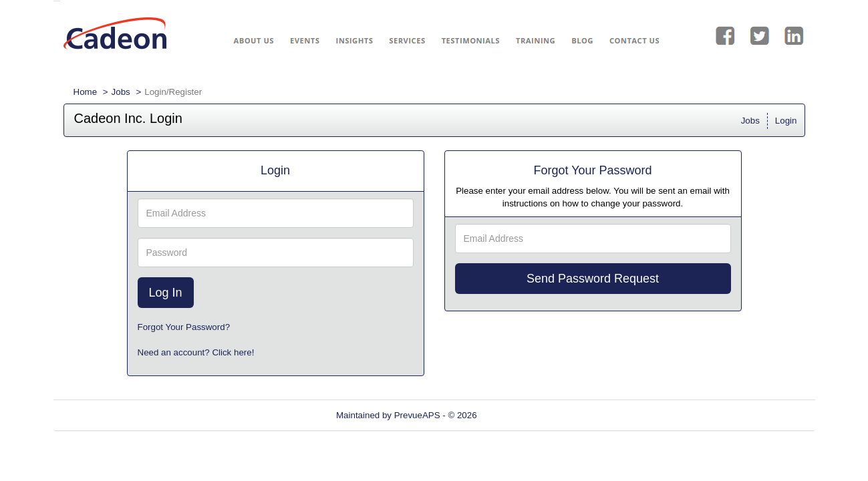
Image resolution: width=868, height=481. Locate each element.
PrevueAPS (417, 415)
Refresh (516, 415)
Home (86, 92)
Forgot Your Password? (184, 327)
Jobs (121, 92)
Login (786, 121)
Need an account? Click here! (196, 352)
